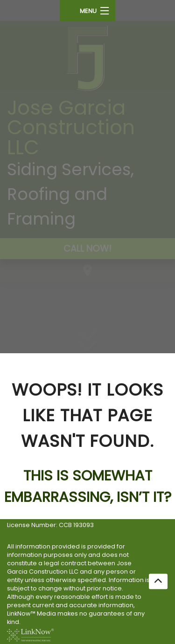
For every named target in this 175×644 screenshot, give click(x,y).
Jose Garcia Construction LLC (71, 127)
